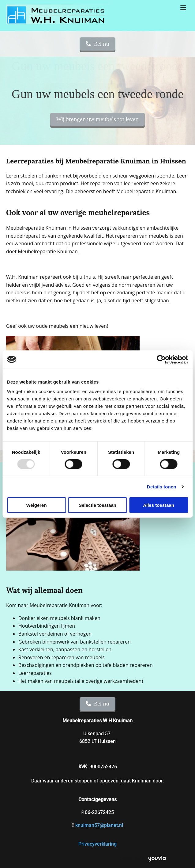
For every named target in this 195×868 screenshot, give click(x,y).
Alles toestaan (159, 505)
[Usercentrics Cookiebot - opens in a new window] (161, 359)
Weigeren (36, 505)
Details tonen (161, 486)
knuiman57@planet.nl (99, 825)
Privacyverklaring (97, 844)
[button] (97, 120)
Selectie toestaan (97, 505)
